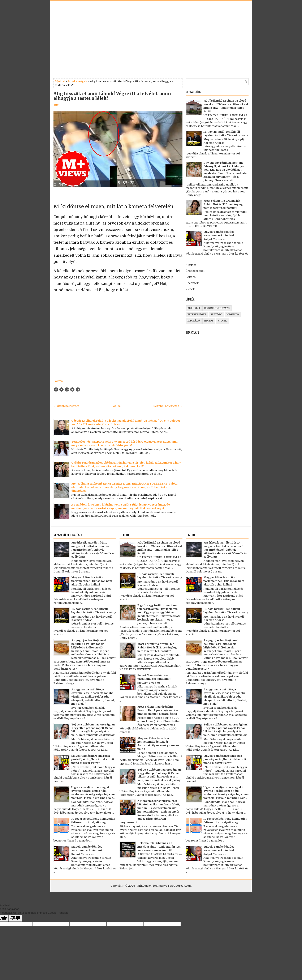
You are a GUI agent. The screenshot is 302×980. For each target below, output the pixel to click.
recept (209, 321)
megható (233, 314)
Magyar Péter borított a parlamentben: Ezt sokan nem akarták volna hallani (92, 581)
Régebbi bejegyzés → (168, 406)
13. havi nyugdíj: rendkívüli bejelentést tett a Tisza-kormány (226, 133)
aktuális (194, 308)
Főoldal (60, 81)
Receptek (192, 283)
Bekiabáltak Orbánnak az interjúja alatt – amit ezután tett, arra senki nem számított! (159, 847)
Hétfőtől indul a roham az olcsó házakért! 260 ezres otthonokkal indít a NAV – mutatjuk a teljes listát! (226, 106)
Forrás (58, 381)
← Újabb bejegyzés (66, 406)
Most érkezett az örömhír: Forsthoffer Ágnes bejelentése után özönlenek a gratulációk (158, 710)
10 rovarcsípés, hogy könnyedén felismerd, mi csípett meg (93, 821)
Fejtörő (191, 277)
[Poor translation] (15, 918)
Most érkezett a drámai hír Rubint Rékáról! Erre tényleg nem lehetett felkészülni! (223, 204)
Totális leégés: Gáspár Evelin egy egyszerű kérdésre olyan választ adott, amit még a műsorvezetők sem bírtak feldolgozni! (124, 443)
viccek (222, 321)
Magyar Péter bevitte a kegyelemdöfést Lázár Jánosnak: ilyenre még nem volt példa (159, 743)
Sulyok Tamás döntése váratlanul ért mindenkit (220, 234)
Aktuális (191, 265)
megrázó (194, 321)
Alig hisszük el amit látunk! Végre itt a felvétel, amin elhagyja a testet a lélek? (112, 96)
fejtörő (216, 314)
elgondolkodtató (217, 308)
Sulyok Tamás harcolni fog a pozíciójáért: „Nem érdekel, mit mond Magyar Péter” (93, 759)
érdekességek (77, 81)
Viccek (190, 289)
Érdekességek (195, 271)
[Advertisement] (111, 34)
